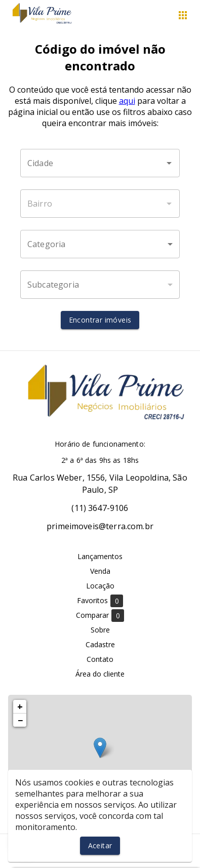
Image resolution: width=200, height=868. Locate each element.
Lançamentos (100, 556)
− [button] (20, 720)
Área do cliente (100, 674)
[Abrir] (169, 163)
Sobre (100, 630)
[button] (100, 244)
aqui (127, 101)
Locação (100, 586)
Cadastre (100, 644)
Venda (100, 571)
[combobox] (100, 163)
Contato (100, 659)
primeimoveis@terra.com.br (100, 526)
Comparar (100, 616)
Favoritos (100, 601)
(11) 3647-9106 (100, 508)
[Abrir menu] (183, 15)
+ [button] (20, 706)
